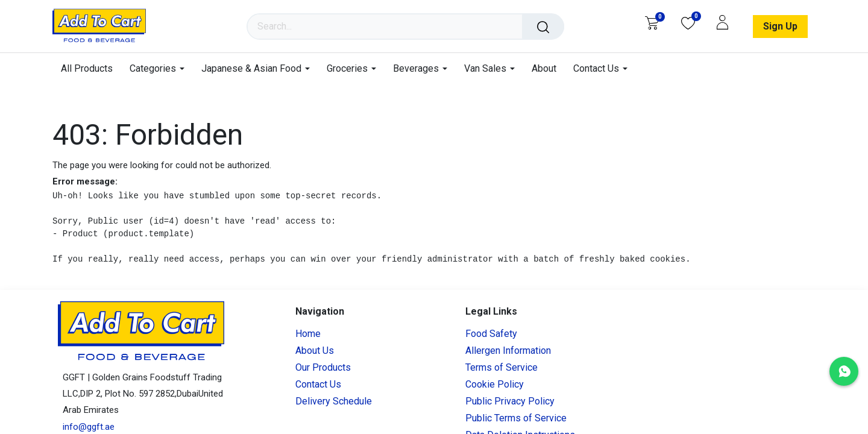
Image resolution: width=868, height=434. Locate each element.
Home (308, 334)
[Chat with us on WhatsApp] (844, 371)
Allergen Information (508, 351)
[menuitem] (91, 68)
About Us (315, 351)
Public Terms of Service (516, 418)
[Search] (543, 27)
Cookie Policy (495, 384)
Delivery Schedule (334, 401)
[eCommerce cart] (652, 23)
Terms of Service (502, 367)
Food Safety (491, 334)
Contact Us (318, 384)
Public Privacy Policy (510, 401)
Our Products (323, 367)
